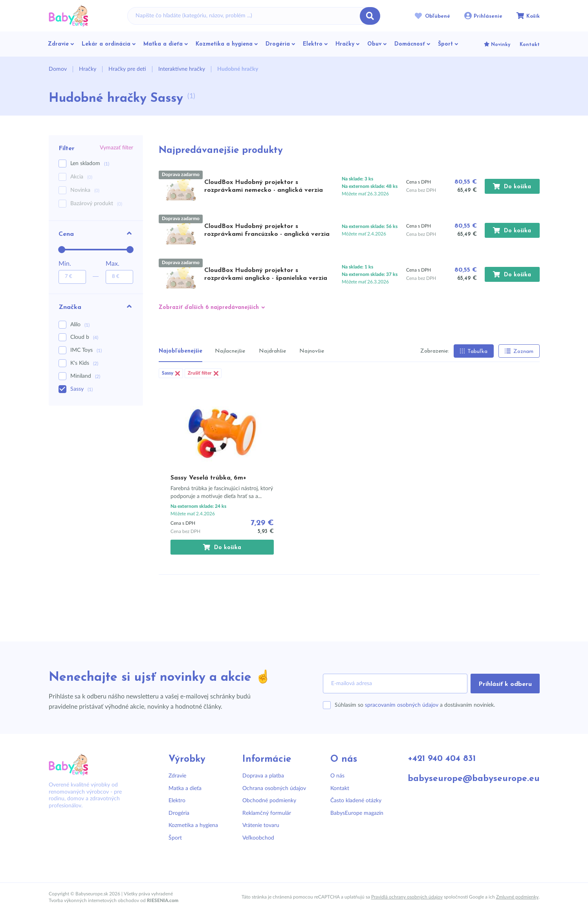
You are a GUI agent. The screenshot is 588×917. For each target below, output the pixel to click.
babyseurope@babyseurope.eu (471, 779)
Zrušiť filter (203, 373)
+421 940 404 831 (439, 759)
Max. (113, 264)
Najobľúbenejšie (180, 351)
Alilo (80, 325)
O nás (333, 776)
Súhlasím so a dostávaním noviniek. (415, 705)
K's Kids (84, 363)
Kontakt (335, 788)
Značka (96, 307)
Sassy (82, 389)
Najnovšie (312, 351)
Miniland (85, 376)
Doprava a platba (261, 776)
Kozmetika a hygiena (193, 825)
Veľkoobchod (256, 838)
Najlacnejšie (230, 351)
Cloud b (84, 337)
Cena (96, 233)
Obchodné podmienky (267, 801)
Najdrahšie (272, 351)
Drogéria (179, 813)
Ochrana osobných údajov (272, 788)
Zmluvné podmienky (517, 897)
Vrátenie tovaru (258, 825)
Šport (175, 838)
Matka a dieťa (185, 788)
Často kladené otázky (352, 801)
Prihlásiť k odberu (505, 684)
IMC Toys (86, 350)
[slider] (62, 250)
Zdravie (177, 776)
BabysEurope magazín (353, 813)
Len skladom (90, 164)
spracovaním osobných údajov (402, 705)
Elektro (177, 801)
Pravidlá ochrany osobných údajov (407, 897)
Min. (65, 264)
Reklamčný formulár (264, 813)
